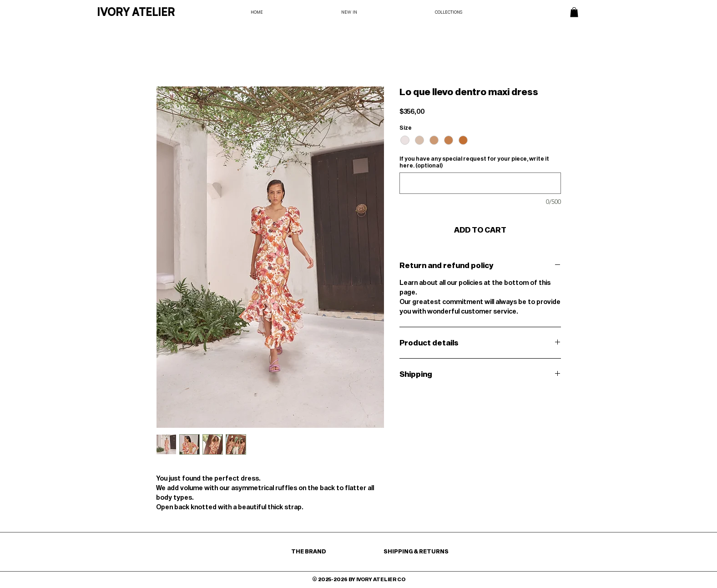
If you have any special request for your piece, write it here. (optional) (474, 162)
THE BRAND (309, 551)
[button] (574, 12)
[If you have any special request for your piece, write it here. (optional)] (480, 183)
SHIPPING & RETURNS (416, 551)
